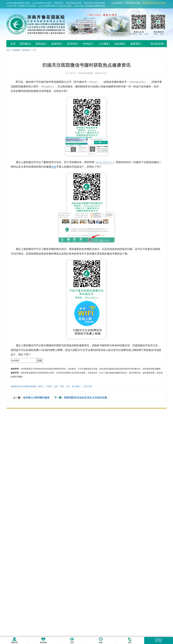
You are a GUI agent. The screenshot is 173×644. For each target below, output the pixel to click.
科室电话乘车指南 (159, 640)
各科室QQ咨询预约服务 (36, 397)
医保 (72, 640)
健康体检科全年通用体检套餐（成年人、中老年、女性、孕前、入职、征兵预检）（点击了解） (52, 386)
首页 (13, 44)
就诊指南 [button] (120, 44)
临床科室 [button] (57, 44)
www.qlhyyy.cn (105, 162)
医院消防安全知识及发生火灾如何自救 (86, 397)
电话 (130, 640)
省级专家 (14, 640)
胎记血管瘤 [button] (158, 44)
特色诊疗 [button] (89, 44)
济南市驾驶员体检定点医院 (154, 3)
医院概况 (16, 50)
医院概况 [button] (26, 44)
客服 (101, 640)
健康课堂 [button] (136, 44)
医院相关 (26, 50)
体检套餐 (43, 640)
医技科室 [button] (73, 44)
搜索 (40, 360)
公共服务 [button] (104, 44)
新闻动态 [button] (41, 44)
